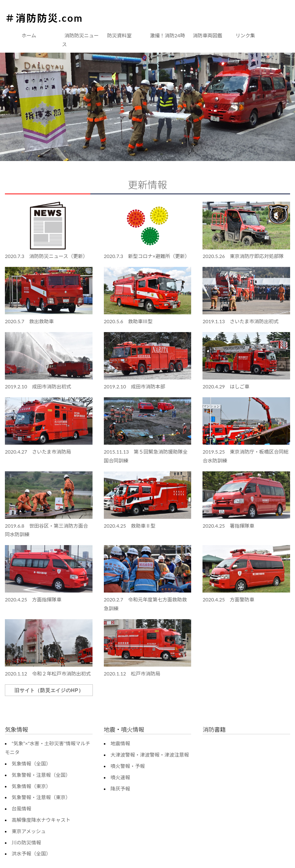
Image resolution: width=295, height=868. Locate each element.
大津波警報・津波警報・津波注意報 (150, 755)
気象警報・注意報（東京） (41, 797)
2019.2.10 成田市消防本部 (135, 386)
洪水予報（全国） (31, 853)
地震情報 (120, 743)
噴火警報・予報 (128, 766)
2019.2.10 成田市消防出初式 (38, 386)
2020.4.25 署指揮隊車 (228, 526)
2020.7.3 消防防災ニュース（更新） (46, 256)
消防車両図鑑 (207, 35)
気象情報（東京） (31, 786)
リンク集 (245, 35)
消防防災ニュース (80, 40)
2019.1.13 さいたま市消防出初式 (240, 321)
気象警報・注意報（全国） (41, 775)
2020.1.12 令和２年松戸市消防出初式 (48, 673)
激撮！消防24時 (168, 35)
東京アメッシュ (29, 831)
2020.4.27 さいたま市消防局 (38, 452)
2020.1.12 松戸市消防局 (132, 673)
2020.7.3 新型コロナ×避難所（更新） (147, 256)
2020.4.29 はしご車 (226, 386)
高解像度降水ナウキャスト (41, 820)
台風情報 (21, 808)
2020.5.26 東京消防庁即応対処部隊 (243, 256)
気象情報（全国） (31, 763)
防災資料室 (119, 35)
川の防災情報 (26, 842)
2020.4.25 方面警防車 (228, 599)
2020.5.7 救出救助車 (29, 321)
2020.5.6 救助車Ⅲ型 (128, 321)
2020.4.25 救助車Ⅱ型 (130, 526)
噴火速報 (120, 777)
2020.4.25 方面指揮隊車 (33, 599)
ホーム (29, 35)
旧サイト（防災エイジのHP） (49, 690)
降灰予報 (120, 789)
